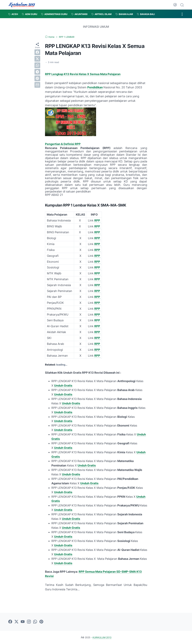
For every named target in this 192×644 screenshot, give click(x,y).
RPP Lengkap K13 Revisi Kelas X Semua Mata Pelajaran (83, 74)
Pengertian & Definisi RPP (63, 144)
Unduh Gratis (63, 386)
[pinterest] (37, 78)
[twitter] (37, 59)
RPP (98, 220)
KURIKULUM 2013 (102, 637)
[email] (37, 85)
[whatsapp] (37, 65)
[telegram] (37, 72)
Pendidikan (95, 87)
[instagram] (29, 622)
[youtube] (23, 622)
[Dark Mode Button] (175, 5)
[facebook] (37, 52)
